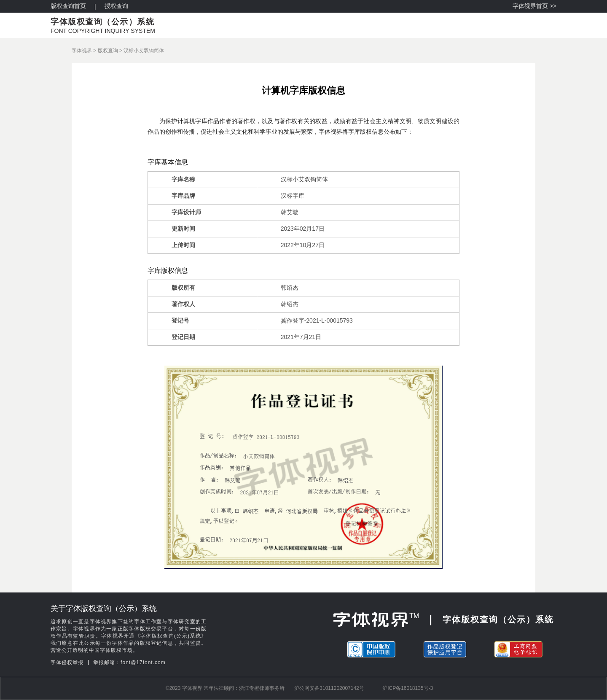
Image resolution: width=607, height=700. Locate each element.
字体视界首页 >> (534, 6)
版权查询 (108, 51)
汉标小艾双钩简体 (144, 51)
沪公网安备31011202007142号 (329, 688)
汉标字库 (293, 196)
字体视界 (82, 51)
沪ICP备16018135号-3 (408, 688)
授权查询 (116, 6)
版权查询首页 (68, 6)
